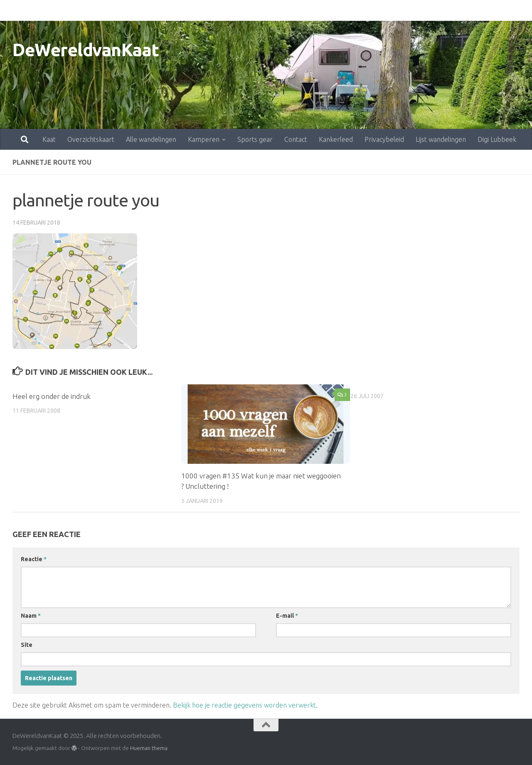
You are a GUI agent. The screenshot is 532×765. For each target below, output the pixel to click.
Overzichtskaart (54, 10)
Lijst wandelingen (404, 10)
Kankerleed (299, 10)
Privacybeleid (348, 10)
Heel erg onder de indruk (52, 396)
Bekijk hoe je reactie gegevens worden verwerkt (244, 705)
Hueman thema (149, 748)
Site (27, 645)
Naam (31, 616)
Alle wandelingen (115, 10)
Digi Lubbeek (460, 10)
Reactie (34, 559)
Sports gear (218, 10)
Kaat (12, 10)
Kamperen (167, 10)
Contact (259, 10)
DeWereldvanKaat (86, 50)
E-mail (287, 616)
